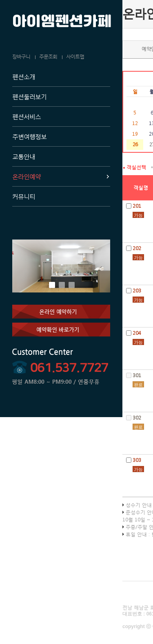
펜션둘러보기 (29, 97)
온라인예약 (27, 176)
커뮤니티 (24, 196)
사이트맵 (75, 57)
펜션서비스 (27, 116)
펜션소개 (24, 77)
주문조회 (48, 57)
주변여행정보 (29, 136)
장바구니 (21, 57)
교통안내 (24, 156)
